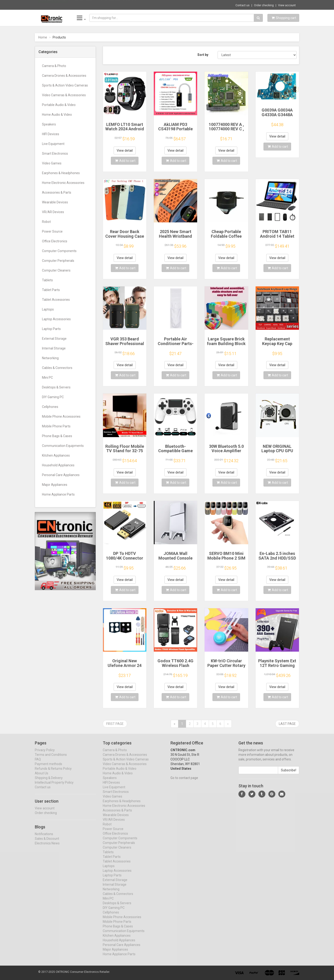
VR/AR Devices (53, 212)
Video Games (52, 163)
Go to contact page (184, 782)
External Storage (54, 339)
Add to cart (125, 161)
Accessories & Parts (57, 192)
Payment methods (48, 768)
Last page (287, 724)
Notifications (44, 838)
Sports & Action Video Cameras (65, 85)
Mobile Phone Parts (56, 426)
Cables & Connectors (57, 368)
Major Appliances (55, 485)
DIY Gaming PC (53, 397)
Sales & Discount (47, 842)
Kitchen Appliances (56, 455)
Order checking (264, 5)
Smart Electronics (55, 154)
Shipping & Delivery (49, 782)
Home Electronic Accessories (63, 183)
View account (287, 5)
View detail (125, 151)
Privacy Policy (45, 754)
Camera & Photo (54, 66)
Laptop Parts (51, 329)
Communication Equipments (63, 446)
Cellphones (50, 407)
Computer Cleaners (56, 270)
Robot (46, 222)
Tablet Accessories (56, 300)
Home (43, 37)
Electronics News (47, 847)
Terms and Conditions (51, 759)
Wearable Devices (55, 202)
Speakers (49, 124)
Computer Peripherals (58, 261)
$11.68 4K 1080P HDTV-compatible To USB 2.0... (104, 5)
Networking (50, 358)
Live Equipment (53, 144)
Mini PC (47, 378)
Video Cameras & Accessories (64, 95)
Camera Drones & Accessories (64, 76)
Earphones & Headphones (61, 173)
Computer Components (59, 251)
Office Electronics (55, 241)
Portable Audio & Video (59, 105)
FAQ (38, 763)
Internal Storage (54, 348)
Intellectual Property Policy (54, 787)
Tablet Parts (51, 290)
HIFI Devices (51, 134)
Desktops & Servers (56, 387)
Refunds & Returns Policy (53, 773)
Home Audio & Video (57, 115)
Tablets (47, 280)
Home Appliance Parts (58, 494)
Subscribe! (289, 774)
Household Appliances (58, 465)
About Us (42, 777)
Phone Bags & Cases (57, 436)
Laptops (48, 309)
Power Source (52, 231)
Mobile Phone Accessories (61, 416)
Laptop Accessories (56, 319)
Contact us (242, 5)
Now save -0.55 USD (53, 5)
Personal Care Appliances (61, 475)
